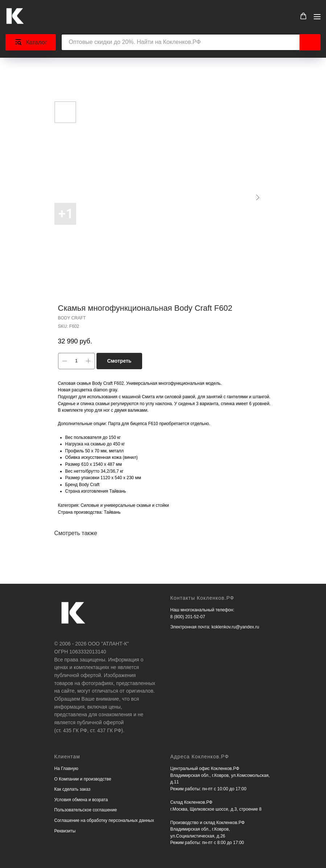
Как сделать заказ (73, 789)
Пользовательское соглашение (86, 810)
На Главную (66, 769)
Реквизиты (65, 831)
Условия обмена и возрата (81, 800)
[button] (303, 16)
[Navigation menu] (317, 17)
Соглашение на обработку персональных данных (104, 820)
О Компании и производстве (83, 779)
